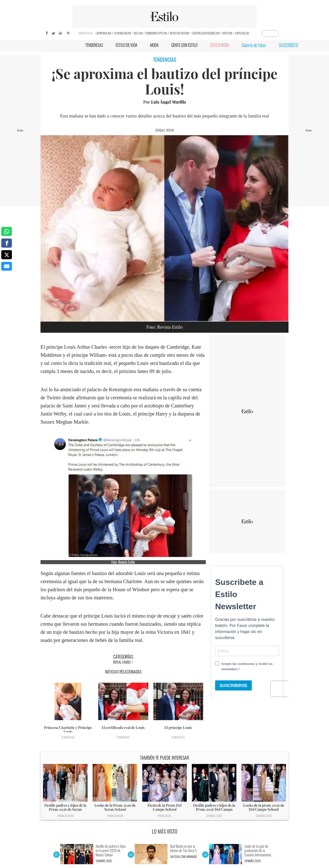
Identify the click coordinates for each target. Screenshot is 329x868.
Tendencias (68, 737)
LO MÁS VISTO (165, 831)
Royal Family (122, 662)
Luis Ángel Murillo (169, 102)
